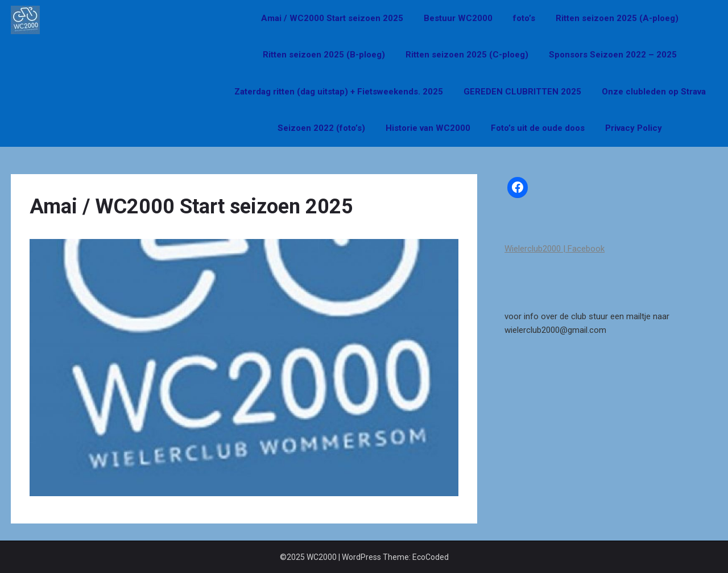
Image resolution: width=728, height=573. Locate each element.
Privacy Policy (634, 128)
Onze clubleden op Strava (654, 92)
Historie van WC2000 (428, 128)
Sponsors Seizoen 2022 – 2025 (613, 55)
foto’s (524, 18)
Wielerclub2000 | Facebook (555, 249)
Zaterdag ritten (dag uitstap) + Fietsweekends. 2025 (339, 92)
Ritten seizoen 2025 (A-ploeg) (617, 18)
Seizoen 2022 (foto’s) (321, 128)
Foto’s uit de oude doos (538, 128)
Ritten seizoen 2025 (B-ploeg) (324, 55)
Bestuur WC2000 (458, 18)
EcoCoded (431, 557)
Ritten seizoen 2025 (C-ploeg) (467, 55)
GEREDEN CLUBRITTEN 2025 (522, 92)
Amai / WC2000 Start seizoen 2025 (332, 18)
